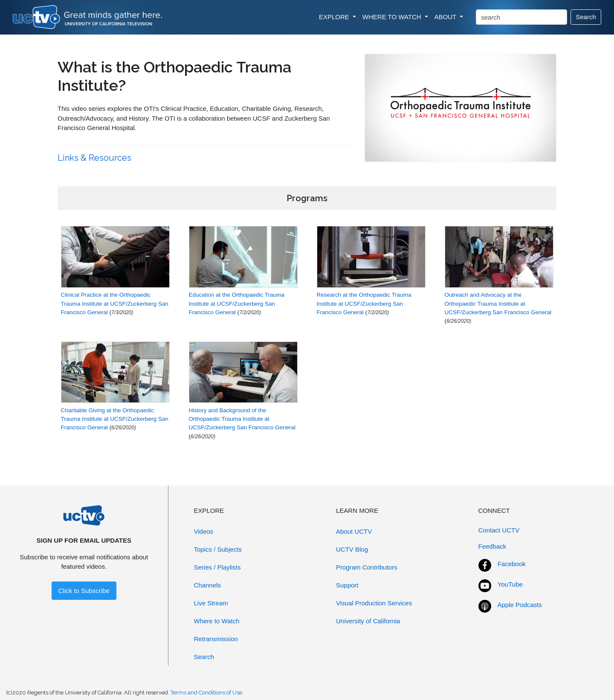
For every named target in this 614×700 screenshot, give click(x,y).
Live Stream (211, 603)
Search (586, 17)
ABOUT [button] (446, 17)
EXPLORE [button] (335, 17)
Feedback (492, 546)
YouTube (510, 584)
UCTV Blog (352, 549)
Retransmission (216, 639)
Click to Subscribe (84, 591)
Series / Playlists (217, 567)
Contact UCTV (499, 530)
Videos (204, 531)
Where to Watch (217, 621)
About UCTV (354, 531)
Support (347, 585)
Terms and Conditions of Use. (207, 693)
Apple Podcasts (520, 605)
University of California (368, 621)
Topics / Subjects (218, 549)
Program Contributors (366, 567)
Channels (207, 585)
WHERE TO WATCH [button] (393, 17)
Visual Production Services (374, 603)
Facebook (512, 564)
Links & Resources (96, 158)
